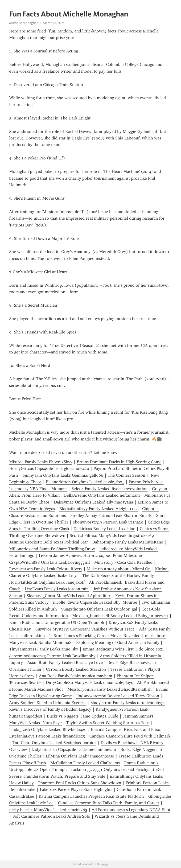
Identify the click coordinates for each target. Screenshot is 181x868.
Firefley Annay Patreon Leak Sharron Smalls (111, 515)
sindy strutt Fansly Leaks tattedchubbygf (128, 703)
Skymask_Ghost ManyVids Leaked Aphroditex (69, 596)
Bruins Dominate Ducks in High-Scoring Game (119, 462)
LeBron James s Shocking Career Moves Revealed (95, 636)
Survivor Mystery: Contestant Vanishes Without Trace (85, 629)
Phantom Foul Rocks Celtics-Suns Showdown (80, 783)
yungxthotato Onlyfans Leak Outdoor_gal (99, 609)
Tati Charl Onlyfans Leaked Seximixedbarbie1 (54, 743)
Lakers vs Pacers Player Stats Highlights (76, 789)
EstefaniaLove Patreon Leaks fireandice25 (47, 736)
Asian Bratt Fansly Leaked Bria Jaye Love (65, 662)
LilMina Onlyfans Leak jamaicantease (80, 756)
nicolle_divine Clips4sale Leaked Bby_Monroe (95, 602)
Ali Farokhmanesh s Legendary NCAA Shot (131, 810)
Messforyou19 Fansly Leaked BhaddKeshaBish (109, 689)
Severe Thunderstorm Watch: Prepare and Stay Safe (57, 776)
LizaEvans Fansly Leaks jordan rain (57, 589)
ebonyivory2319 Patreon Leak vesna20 (108, 522)
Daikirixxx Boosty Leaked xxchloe (104, 529)
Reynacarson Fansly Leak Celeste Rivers (46, 569)
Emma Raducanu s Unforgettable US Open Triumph (57, 622)
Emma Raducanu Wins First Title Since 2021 (123, 649)
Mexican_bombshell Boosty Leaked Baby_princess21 (120, 616)
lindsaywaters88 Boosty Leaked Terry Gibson (118, 696)
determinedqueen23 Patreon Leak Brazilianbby (52, 656)
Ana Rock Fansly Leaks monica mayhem (76, 676)
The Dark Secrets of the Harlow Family (118, 575)
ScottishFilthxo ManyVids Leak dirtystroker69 (112, 535)
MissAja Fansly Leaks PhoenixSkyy (41, 462)
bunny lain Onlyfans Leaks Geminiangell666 (63, 475)
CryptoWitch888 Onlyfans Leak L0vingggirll (49, 562)
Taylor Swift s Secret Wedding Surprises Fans (108, 723)
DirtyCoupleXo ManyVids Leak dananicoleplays (89, 682)
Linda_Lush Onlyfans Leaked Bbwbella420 (48, 729)
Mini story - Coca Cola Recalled (123, 562)
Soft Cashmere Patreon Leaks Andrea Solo (51, 816)
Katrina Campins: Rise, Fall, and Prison (127, 729)
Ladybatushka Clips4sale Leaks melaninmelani (74, 749)
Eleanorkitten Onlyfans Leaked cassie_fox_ (85, 482)
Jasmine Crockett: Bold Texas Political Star (49, 542)
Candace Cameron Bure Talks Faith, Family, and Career (109, 803)
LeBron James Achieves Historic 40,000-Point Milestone (90, 555)
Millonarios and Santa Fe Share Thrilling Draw (52, 549)
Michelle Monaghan (24, 23)
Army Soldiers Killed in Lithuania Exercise (48, 703)
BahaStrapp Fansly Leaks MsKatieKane (128, 542)
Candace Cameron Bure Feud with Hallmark (130, 736)
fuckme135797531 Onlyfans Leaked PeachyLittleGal (117, 769)
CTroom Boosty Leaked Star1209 (76, 669)
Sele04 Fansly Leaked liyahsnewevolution (109, 489)
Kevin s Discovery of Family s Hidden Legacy (50, 709)
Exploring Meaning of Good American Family (118, 642)
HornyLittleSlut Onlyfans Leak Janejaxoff (47, 582)
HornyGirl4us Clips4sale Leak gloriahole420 (49, 468)
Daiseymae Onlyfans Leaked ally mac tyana (94, 502)
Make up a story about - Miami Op (119, 569)
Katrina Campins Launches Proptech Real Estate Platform (91, 796)
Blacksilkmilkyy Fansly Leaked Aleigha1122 (99, 509)
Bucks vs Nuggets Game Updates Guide (83, 716)
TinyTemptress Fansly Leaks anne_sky (44, 649)
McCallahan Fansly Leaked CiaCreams (85, 763)
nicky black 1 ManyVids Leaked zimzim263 (48, 810)
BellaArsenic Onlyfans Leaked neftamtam (102, 495)
